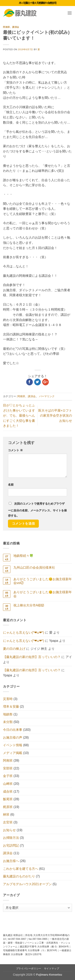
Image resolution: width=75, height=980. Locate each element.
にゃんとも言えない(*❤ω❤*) (24, 632)
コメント (15, 450)
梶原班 (8, 807)
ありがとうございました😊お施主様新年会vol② (43, 581)
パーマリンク (47, 396)
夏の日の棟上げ (14, 649)
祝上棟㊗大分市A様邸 (29, 605)
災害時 (8, 699)
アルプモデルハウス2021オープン (27, 884)
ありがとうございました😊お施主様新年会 (43, 594)
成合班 (8, 791)
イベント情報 (13, 745)
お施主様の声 (13, 737)
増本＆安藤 (11, 706)
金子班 (8, 776)
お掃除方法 (11, 838)
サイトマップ (52, 969)
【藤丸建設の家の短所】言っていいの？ (32, 657)
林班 (6, 814)
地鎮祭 (8, 714)
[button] (70, 13)
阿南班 (6, 27)
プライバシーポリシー (29, 969)
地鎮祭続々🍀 (23, 556)
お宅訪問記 (11, 845)
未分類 (8, 722)
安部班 (8, 768)
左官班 (8, 822)
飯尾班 (8, 799)
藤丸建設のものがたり (19, 876)
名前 (11, 485)
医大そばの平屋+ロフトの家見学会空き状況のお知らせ (55, 416)
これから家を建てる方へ (21, 869)
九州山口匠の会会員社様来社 (34, 567)
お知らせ (9, 830)
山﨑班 (8, 784)
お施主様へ (11, 861)
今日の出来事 (13, 730)
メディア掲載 (13, 753)
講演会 (16, 27)
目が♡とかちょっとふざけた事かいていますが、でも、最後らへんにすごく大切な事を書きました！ (19, 415)
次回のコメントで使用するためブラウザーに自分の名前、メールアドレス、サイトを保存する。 (37, 510)
